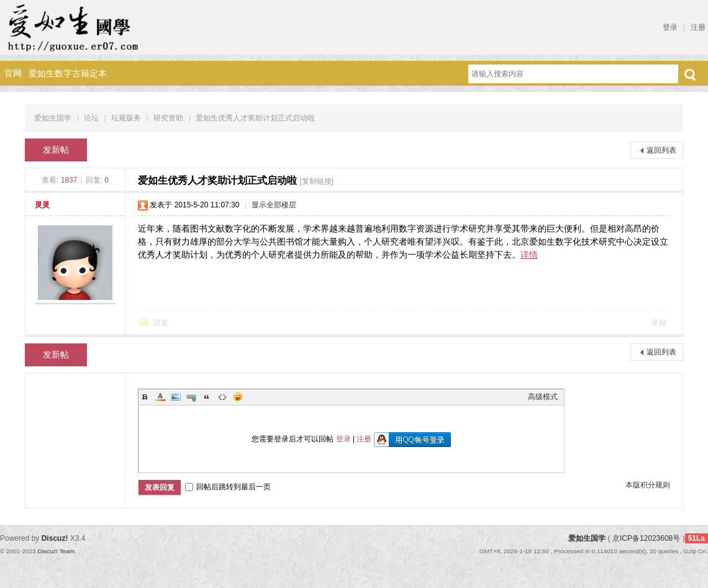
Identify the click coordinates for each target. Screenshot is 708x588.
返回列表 (661, 150)
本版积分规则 (648, 485)
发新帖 (56, 150)
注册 (698, 27)
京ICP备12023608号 (646, 538)
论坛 (91, 118)
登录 (670, 27)
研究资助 (168, 118)
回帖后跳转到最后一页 (228, 487)
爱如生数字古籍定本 (68, 73)
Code (222, 397)
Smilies (238, 397)
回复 (161, 323)
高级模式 (543, 397)
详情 (529, 255)
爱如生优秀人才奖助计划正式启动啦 (255, 118)
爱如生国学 (53, 118)
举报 (659, 323)
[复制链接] (316, 181)
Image (176, 397)
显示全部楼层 (274, 205)
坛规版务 (126, 118)
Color (160, 397)
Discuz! (55, 538)
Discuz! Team (56, 551)
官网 (13, 73)
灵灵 (42, 205)
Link (191, 397)
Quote (207, 397)
